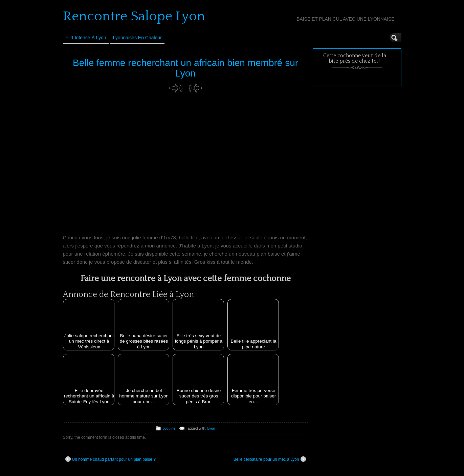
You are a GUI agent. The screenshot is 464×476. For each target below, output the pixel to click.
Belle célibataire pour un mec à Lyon (270, 459)
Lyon (211, 428)
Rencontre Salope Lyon (134, 16)
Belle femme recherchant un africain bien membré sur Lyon (185, 68)
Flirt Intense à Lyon (86, 38)
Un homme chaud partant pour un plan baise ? (111, 459)
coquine (169, 428)
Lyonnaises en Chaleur (137, 38)
